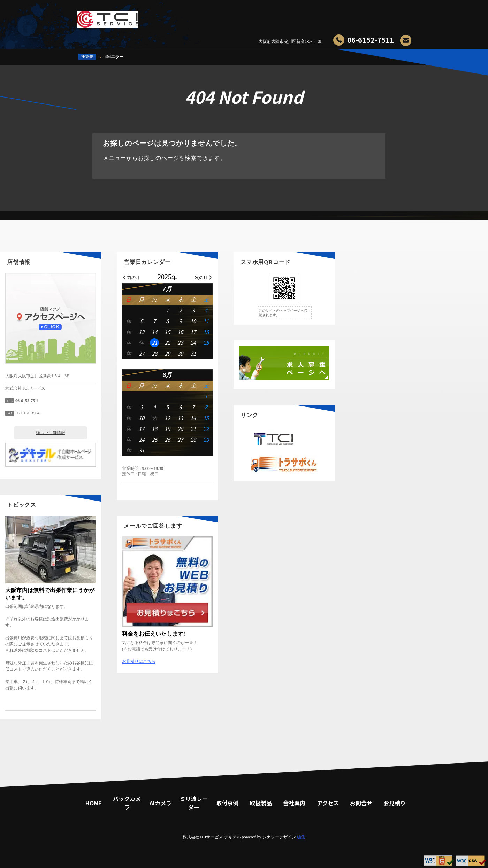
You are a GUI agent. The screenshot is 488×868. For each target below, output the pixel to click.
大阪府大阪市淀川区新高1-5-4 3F (291, 41)
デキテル (232, 837)
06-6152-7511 (371, 40)
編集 (301, 837)
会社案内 (342, 16)
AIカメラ (230, 16)
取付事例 (286, 16)
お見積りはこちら (215, 661)
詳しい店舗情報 (127, 433)
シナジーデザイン (279, 837)
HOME (87, 57)
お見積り (397, 16)
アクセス (328, 803)
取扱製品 (314, 16)
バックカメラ (202, 16)
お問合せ (369, 16)
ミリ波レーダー (258, 15)
